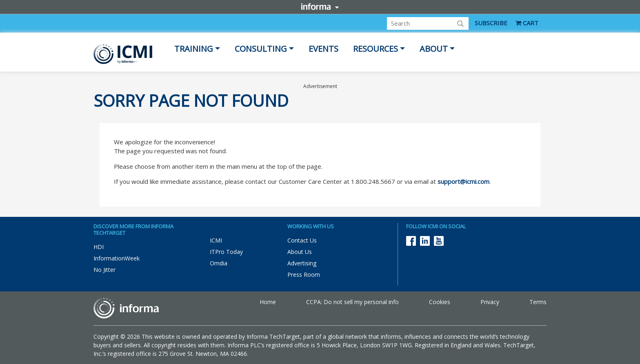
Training (194, 49)
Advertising (302, 263)
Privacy (490, 302)
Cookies (440, 302)
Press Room (304, 275)
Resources (376, 49)
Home (268, 302)
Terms (538, 302)
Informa (320, 7)
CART (527, 23)
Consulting (261, 49)
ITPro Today (226, 252)
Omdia (219, 263)
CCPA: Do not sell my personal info (352, 302)
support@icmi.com (463, 181)
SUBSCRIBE (491, 23)
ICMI (216, 240)
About (434, 49)
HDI (99, 247)
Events (323, 49)
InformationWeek (117, 258)
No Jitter (104, 270)
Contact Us (302, 240)
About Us (300, 252)
